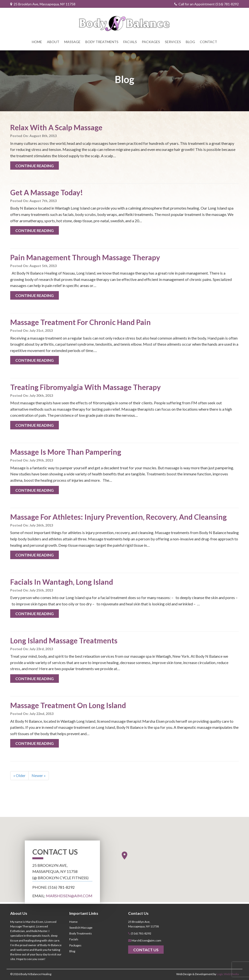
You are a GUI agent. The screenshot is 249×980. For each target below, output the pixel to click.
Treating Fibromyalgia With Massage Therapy (85, 387)
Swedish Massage (81, 928)
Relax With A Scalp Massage (56, 127)
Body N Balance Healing (36, 974)
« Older (19, 775)
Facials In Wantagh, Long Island (62, 582)
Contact (209, 42)
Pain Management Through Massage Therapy (85, 257)
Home (37, 42)
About (53, 42)
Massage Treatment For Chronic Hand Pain (80, 322)
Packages (151, 42)
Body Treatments (102, 42)
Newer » (39, 775)
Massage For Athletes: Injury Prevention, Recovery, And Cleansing (118, 517)
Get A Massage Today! (47, 192)
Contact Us (146, 950)
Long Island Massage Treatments (64, 640)
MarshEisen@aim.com (69, 896)
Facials (130, 42)
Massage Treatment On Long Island (68, 705)
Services (173, 42)
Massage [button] (72, 42)
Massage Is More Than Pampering (66, 452)
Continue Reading (35, 166)
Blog (190, 42)
